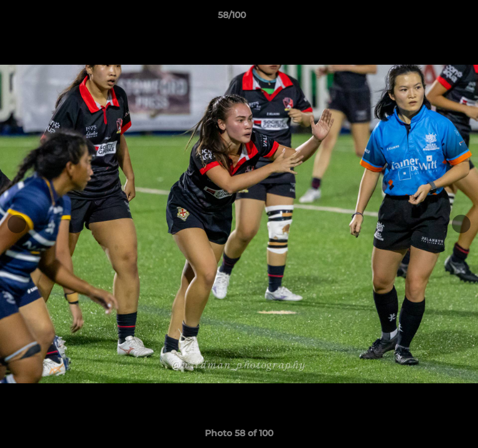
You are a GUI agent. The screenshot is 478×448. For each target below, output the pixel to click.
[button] (433, 18)
